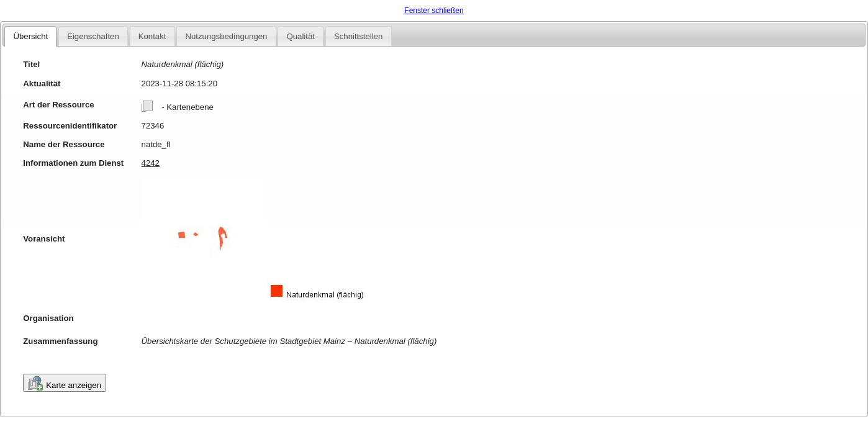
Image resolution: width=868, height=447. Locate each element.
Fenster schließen (434, 11)
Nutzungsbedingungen (226, 36)
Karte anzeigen (65, 383)
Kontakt (152, 36)
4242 (151, 163)
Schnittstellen (358, 36)
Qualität (300, 36)
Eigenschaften (93, 36)
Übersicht (30, 36)
